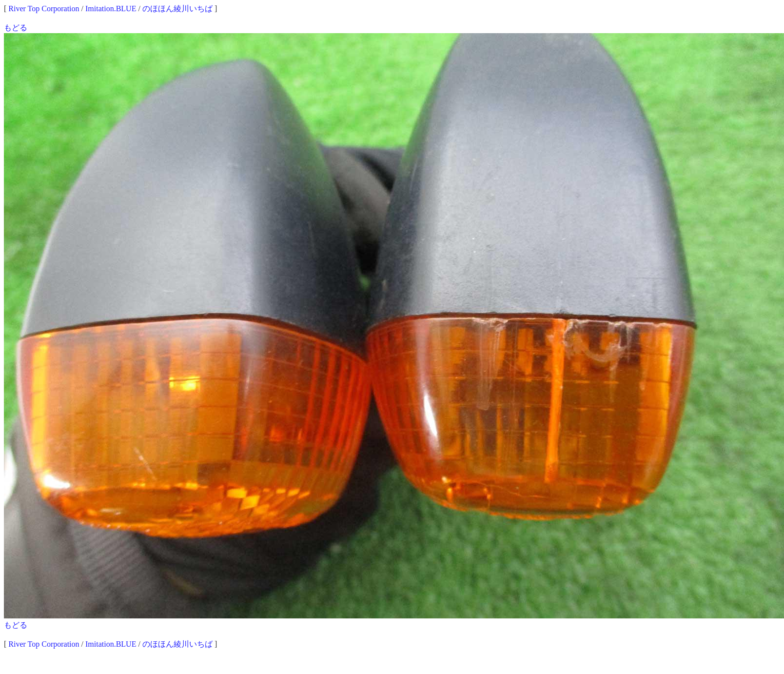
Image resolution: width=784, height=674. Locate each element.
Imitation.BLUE (111, 9)
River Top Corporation (44, 9)
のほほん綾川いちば (177, 9)
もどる (16, 28)
